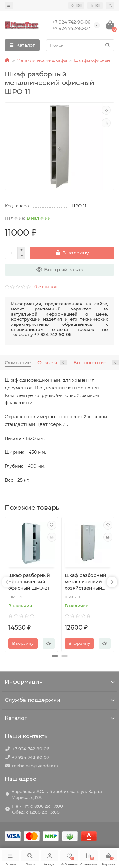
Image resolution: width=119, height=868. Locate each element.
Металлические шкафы (42, 60)
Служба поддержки (60, 700)
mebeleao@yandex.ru (35, 766)
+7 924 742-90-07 (31, 757)
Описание (18, 363)
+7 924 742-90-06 (31, 749)
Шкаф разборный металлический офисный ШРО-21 (29, 582)
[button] (55, 656)
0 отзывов (46, 287)
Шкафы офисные (92, 60)
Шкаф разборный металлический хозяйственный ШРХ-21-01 (86, 582)
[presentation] (7, 582)
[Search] (80, 45)
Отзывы (52, 363)
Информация (60, 682)
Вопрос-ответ (96, 363)
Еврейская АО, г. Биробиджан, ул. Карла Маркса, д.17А (57, 794)
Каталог (60, 718)
